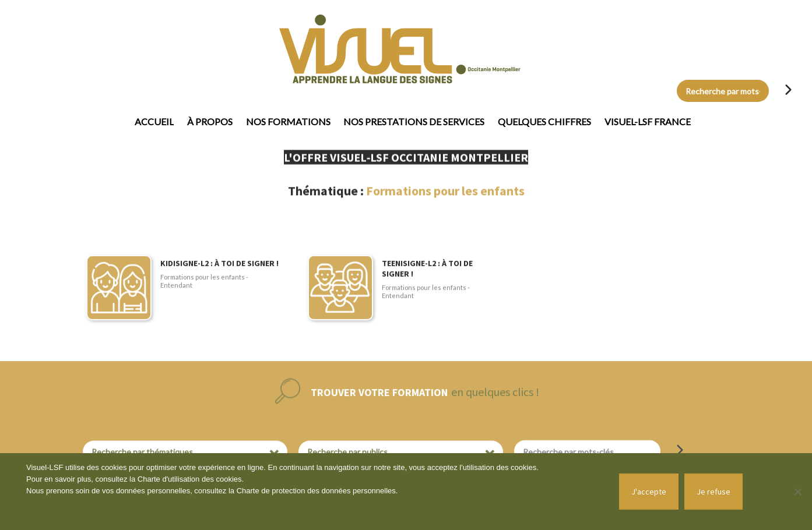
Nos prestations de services (414, 121)
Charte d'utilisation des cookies (190, 479)
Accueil (154, 121)
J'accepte (649, 492)
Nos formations (288, 121)
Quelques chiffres (544, 121)
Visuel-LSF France (648, 121)
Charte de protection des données (295, 491)
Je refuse (713, 492)
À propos (210, 121)
